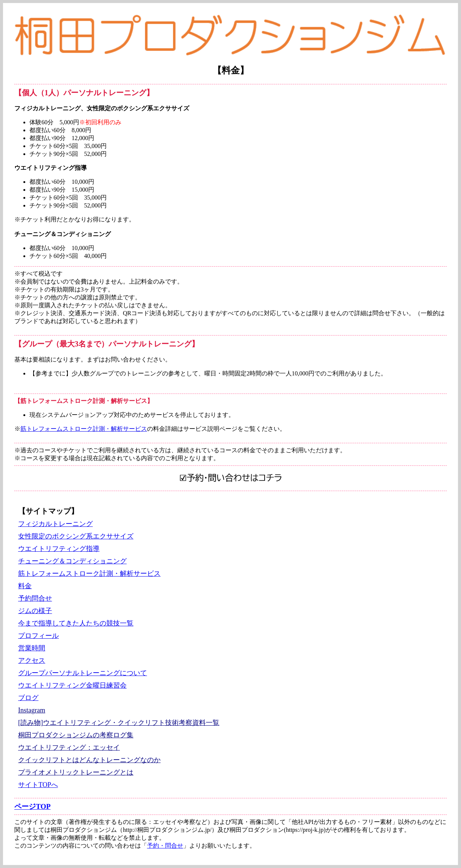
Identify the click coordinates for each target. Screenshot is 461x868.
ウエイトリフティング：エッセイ (69, 747)
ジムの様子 (35, 611)
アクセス (32, 661)
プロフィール (38, 636)
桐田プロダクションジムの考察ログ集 (76, 735)
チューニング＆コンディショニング (72, 561)
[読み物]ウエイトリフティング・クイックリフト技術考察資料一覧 (119, 723)
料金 (25, 586)
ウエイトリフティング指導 (59, 549)
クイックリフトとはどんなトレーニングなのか (89, 760)
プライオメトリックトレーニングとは (76, 772)
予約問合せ (35, 598)
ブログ (28, 698)
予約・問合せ (165, 846)
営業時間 (32, 648)
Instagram (32, 710)
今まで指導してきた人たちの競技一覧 (76, 623)
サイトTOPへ (38, 785)
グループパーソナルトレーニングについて (83, 673)
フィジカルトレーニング (55, 524)
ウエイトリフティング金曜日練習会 (72, 685)
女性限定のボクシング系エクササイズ (76, 536)
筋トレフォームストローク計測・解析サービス (84, 429)
